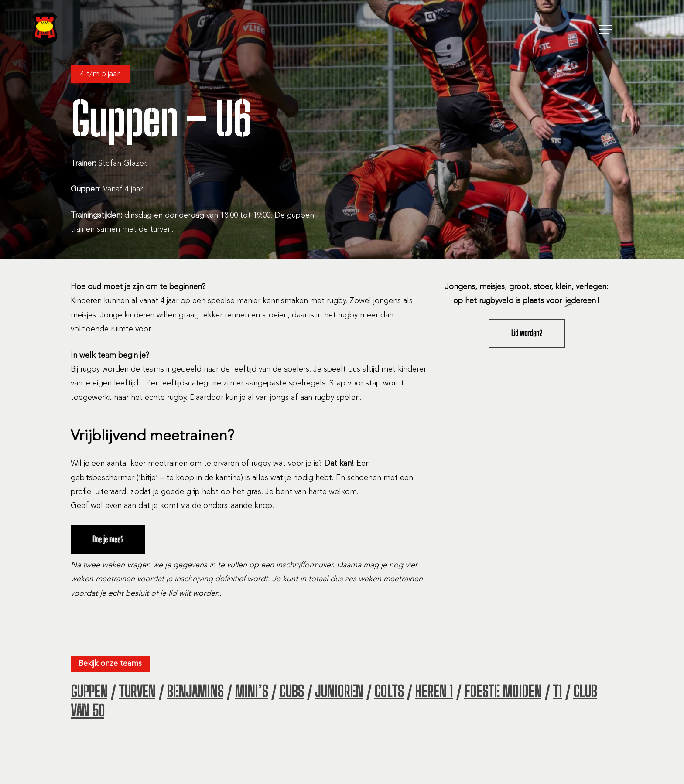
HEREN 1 (434, 692)
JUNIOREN (339, 692)
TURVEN (137, 692)
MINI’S (251, 692)
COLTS (389, 692)
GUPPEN (89, 692)
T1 (557, 692)
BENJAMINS (195, 692)
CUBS (291, 692)
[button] (606, 30)
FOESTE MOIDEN (503, 692)
